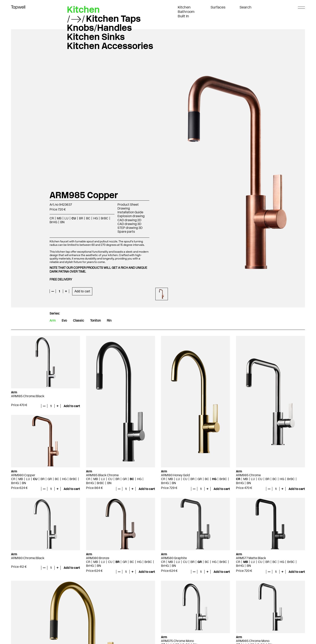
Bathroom (186, 12)
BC (88, 218)
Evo (64, 320)
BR (81, 218)
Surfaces (218, 7)
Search (246, 7)
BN (62, 222)
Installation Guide (130, 212)
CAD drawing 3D (129, 224)
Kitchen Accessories (110, 46)
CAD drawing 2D (129, 220)
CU (74, 218)
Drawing (124, 208)
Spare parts (126, 232)
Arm (53, 320)
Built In (183, 16)
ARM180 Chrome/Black (28, 558)
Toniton (95, 320)
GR (125, 479)
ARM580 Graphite (174, 558)
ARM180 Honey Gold (175, 475)
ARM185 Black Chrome (102, 475)
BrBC (104, 218)
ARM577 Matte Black (251, 558)
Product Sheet (128, 205)
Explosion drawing (131, 216)
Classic (78, 320)
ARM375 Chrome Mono (177, 641)
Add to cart (82, 291)
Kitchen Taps (113, 19)
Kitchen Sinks (96, 37)
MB (59, 218)
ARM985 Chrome (248, 475)
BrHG (53, 222)
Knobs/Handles (99, 28)
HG (96, 218)
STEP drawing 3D (130, 228)
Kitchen (184, 7)
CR (52, 218)
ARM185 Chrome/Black (28, 396)
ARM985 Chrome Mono (253, 641)
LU (67, 218)
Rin (109, 320)
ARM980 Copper (23, 475)
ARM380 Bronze (98, 558)
